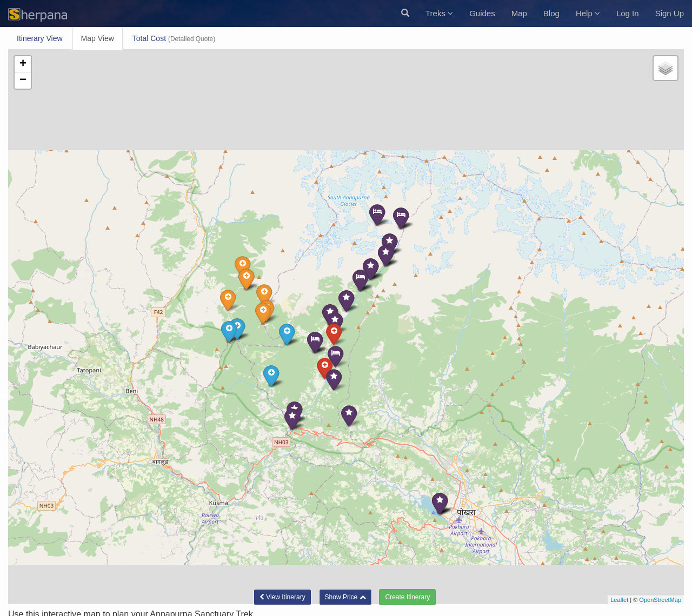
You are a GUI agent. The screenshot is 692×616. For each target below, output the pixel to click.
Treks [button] (439, 13)
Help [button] (588, 13)
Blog (551, 13)
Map (519, 13)
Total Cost (174, 38)
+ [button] (23, 64)
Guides (482, 13)
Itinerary (40, 38)
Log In (628, 13)
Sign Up (670, 13)
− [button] (23, 81)
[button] (405, 14)
